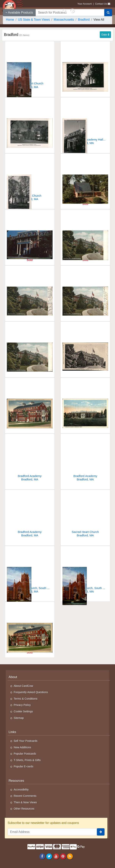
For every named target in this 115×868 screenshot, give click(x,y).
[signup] (101, 832)
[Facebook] (42, 856)
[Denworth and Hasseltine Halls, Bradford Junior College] (85, 66)
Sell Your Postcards (26, 741)
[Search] (108, 13)
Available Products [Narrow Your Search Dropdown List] (19, 13)
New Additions (22, 747)
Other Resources (24, 809)
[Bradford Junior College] (85, 179)
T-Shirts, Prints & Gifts (27, 760)
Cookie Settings (23, 711)
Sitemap (19, 718)
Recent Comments (25, 796)
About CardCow (23, 686)
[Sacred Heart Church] (30, 66)
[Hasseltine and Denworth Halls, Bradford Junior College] (30, 122)
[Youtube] (56, 856)
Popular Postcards (25, 754)
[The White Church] (30, 179)
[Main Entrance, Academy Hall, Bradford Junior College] (85, 122)
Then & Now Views (25, 802)
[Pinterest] (63, 856)
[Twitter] (49, 856)
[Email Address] (52, 832)
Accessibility (21, 790)
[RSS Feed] (70, 856)
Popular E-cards (24, 766)
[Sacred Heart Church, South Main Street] (30, 571)
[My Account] (72, 11)
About (13, 677)
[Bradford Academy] (85, 235)
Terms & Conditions (26, 699)
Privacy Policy (22, 705)
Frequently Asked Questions (31, 692)
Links (12, 732)
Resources (16, 781)
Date (105, 35)
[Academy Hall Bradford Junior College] (30, 235)
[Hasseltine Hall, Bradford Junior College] (30, 403)
